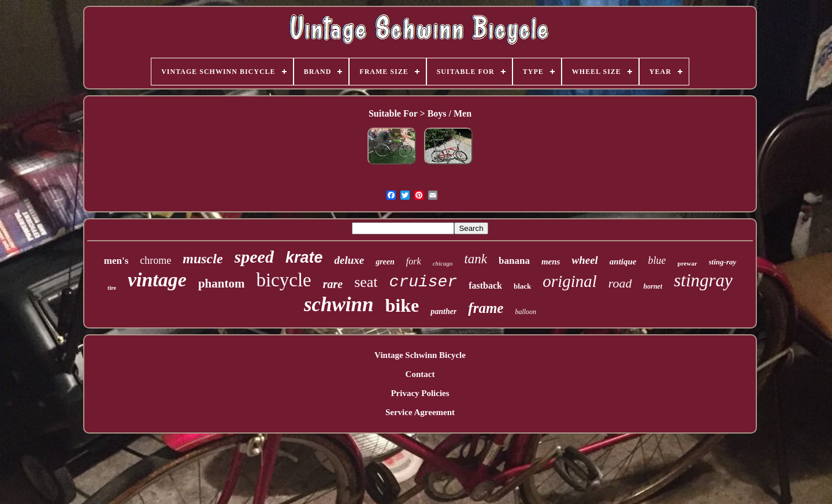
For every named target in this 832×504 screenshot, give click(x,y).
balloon (525, 312)
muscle (203, 259)
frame (486, 308)
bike (402, 305)
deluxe (349, 260)
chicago (443, 263)
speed (254, 257)
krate (304, 257)
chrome (155, 260)
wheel (584, 260)
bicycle (283, 280)
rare (333, 284)
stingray (703, 280)
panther (443, 311)
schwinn (339, 305)
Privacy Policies (420, 393)
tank (476, 259)
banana (514, 261)
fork (414, 261)
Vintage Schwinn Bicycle (420, 355)
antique (623, 262)
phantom (222, 283)
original (569, 281)
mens (551, 262)
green (385, 262)
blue (657, 260)
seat (366, 282)
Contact (420, 374)
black (522, 286)
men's (116, 261)
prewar (688, 263)
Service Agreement (420, 412)
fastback (485, 285)
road (620, 283)
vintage (157, 280)
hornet (653, 286)
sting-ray (723, 262)
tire (112, 288)
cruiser (424, 282)
